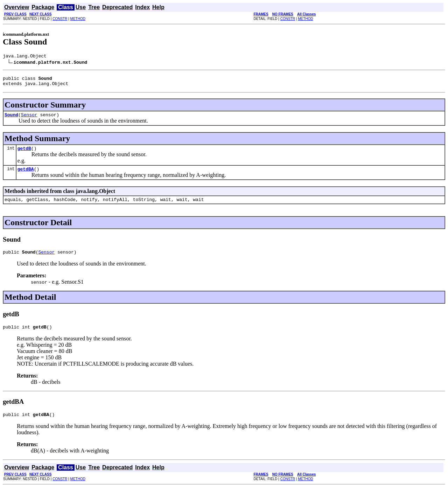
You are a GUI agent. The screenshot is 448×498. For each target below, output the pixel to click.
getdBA (26, 175)
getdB (24, 153)
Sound (11, 119)
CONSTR (60, 19)
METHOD (78, 19)
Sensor (29, 119)
